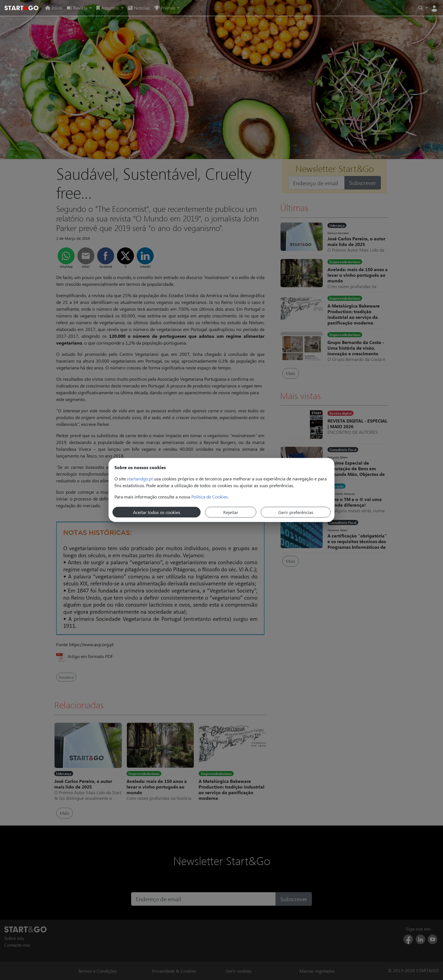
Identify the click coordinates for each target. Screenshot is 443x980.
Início (54, 8)
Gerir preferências (296, 512)
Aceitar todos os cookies (157, 512)
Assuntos (108, 8)
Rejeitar (231, 512)
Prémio (165, 8)
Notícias (139, 8)
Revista (78, 8)
